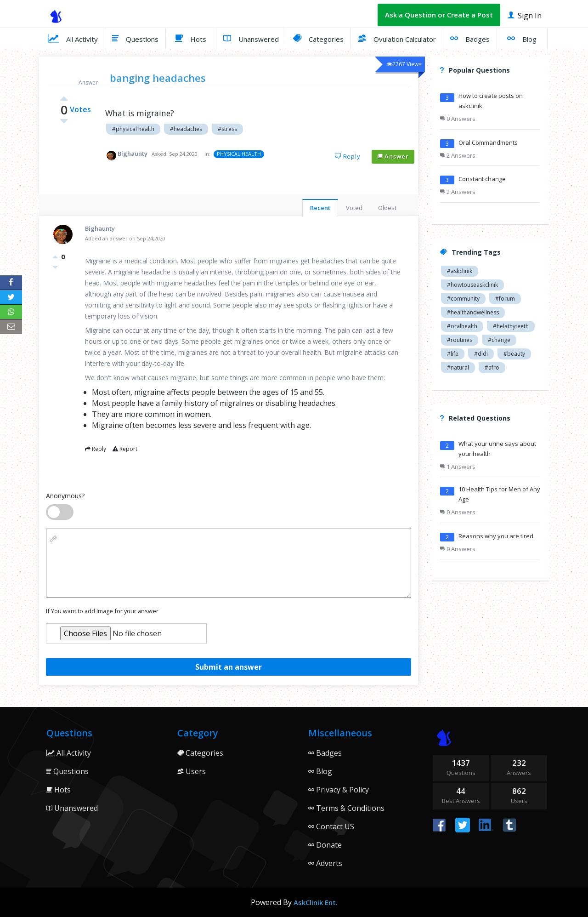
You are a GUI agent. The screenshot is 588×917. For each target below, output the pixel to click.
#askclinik (460, 271)
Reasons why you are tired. (497, 536)
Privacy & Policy (339, 790)
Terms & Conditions (346, 808)
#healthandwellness (473, 312)
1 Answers (458, 467)
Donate (325, 845)
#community (463, 299)
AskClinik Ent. (316, 902)
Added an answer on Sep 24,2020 (125, 238)
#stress (227, 129)
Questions (135, 38)
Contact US (331, 826)
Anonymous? (65, 496)
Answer (393, 156)
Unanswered (251, 38)
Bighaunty (133, 154)
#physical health (133, 129)
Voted (354, 208)
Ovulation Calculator (397, 38)
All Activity (73, 38)
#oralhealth (462, 326)
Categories (318, 38)
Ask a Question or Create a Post (439, 15)
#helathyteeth (511, 326)
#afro (492, 367)
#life (453, 354)
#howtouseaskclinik (472, 285)
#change (499, 340)
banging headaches (158, 78)
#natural (458, 367)
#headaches (186, 129)
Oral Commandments (488, 142)
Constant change (482, 179)
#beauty (514, 354)
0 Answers (458, 119)
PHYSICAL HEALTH (239, 154)
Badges (470, 38)
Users (192, 771)
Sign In (525, 15)
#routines (460, 340)
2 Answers (458, 155)
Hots (191, 38)
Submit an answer (229, 667)
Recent (320, 208)
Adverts (325, 863)
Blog (522, 38)
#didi (481, 354)
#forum (505, 299)
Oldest (387, 208)
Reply (348, 156)
